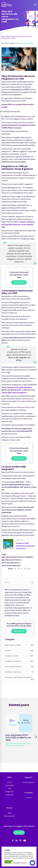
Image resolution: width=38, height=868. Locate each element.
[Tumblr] (22, 569)
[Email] (28, 569)
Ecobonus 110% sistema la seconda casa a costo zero (25, 546)
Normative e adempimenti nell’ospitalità (19, 678)
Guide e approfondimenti (19, 666)
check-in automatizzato (11, 565)
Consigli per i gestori (19, 656)
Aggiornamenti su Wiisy (24, 43)
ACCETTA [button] (9, 862)
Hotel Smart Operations (19, 672)
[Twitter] (19, 569)
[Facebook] (15, 569)
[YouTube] (25, 840)
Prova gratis (19, 282)
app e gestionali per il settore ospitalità (17, 557)
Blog (9, 36)
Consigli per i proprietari (19, 661)
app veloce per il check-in (11, 560)
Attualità (19, 650)
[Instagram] (20, 840)
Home (4, 36)
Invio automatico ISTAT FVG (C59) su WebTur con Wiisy (18, 738)
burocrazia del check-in (11, 563)
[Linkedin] (25, 569)
